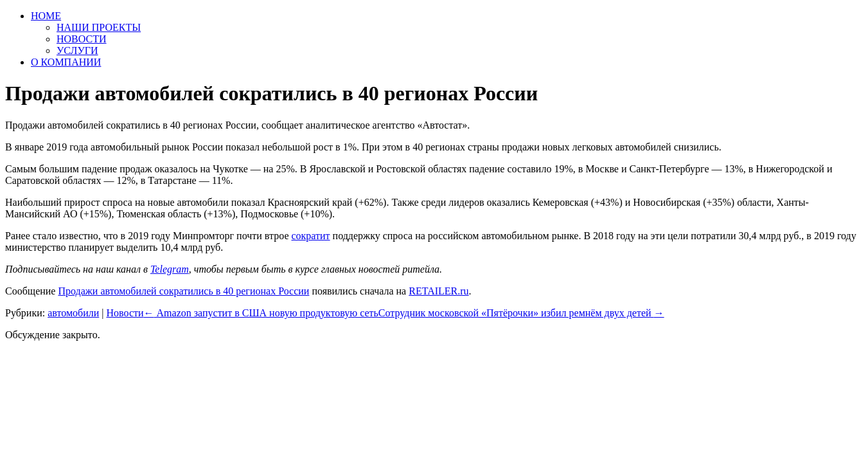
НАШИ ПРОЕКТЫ (99, 27)
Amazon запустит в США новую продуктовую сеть (261, 313)
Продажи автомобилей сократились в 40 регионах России (183, 291)
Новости (125, 313)
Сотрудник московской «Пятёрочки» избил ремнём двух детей (521, 313)
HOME (46, 16)
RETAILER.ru (438, 291)
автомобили (73, 313)
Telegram (170, 269)
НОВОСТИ (82, 39)
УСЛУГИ (77, 50)
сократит (310, 236)
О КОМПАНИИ (66, 62)
